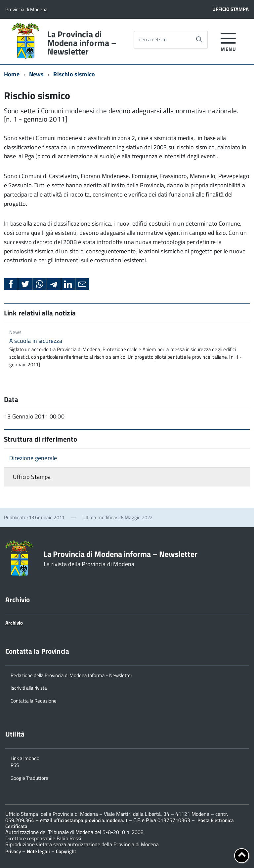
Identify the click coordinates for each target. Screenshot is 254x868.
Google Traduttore (29, 778)
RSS (15, 765)
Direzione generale (33, 458)
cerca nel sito (153, 39)
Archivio (14, 623)
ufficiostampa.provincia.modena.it (90, 820)
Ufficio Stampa (231, 9)
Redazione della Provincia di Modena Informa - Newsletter (71, 675)
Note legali (38, 851)
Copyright (66, 851)
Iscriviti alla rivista (29, 687)
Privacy (13, 851)
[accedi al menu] (228, 41)
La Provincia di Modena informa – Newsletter (82, 43)
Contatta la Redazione (34, 700)
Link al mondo (25, 758)
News (37, 74)
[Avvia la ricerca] (199, 40)
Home (12, 74)
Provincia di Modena (26, 9)
